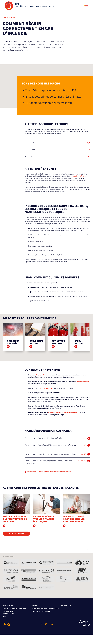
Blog (5, 626)
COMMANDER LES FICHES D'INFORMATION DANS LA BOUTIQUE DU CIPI (50, 481)
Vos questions (8, 621)
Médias (34, 615)
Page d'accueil (8, 615)
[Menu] (86, 5)
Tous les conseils (10, 18)
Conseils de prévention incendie (15, 618)
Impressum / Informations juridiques (46, 618)
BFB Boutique (66, 615)
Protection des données (41, 621)
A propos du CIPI (9, 623)
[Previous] (6, 348)
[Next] (87, 348)
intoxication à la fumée (78, 176)
